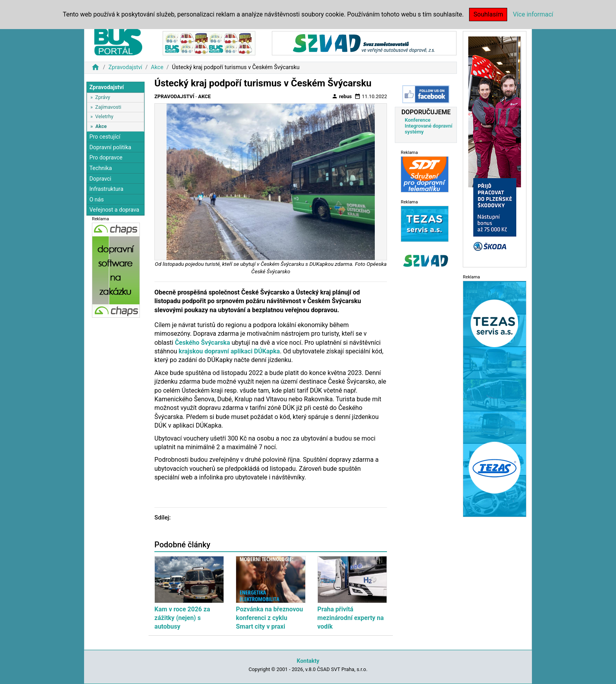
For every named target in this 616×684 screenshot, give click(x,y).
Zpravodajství (125, 67)
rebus (342, 96)
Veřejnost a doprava (114, 210)
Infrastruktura (106, 189)
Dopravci (100, 179)
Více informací (533, 14)
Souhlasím (488, 14)
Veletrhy (104, 116)
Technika (101, 168)
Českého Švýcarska (202, 343)
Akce (157, 67)
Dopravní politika (110, 147)
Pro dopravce (106, 158)
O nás (96, 200)
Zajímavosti (108, 107)
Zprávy (103, 97)
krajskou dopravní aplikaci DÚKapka (229, 351)
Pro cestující (105, 137)
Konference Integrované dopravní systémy (428, 126)
